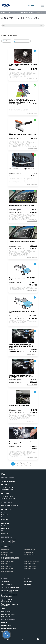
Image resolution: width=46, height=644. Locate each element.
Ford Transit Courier (7, 569)
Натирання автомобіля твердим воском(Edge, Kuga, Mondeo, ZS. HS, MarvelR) (21, 346)
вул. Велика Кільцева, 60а (10, 505)
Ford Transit (5, 564)
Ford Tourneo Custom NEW (32, 561)
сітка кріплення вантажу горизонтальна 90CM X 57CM (23, 65)
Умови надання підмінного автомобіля (10, 605)
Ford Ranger (5, 550)
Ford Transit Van (6, 566)
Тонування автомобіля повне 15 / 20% (22, 242)
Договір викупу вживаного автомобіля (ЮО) (9, 596)
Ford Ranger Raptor (30, 550)
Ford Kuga (4, 555)
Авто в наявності (7, 584)
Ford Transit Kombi (30, 564)
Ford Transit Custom (30, 569)
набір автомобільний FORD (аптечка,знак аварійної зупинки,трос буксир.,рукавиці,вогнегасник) (22, 101)
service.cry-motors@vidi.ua (8, 498)
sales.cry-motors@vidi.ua (8, 489)
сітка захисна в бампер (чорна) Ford (22, 169)
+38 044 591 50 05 (7, 496)
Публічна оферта (7, 612)
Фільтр (7, 41)
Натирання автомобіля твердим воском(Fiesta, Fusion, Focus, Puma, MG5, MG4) (21, 376)
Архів (3, 609)
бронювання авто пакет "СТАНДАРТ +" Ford (22, 312)
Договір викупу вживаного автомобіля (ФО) (9, 591)
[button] (31, 6)
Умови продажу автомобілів (10, 587)
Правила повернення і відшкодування (8, 615)
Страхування (28, 581)
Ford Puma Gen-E (30, 555)
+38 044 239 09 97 (7, 487)
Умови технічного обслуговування (7, 600)
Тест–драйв (5, 581)
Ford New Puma (29, 552)
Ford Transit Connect (7, 561)
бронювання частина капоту (19, 406)
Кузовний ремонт (7, 625)
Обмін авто (28, 584)
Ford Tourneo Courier (7, 571)
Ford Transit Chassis (30, 566)
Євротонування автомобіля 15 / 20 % (22, 205)
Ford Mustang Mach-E (8, 552)
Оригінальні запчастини (9, 628)
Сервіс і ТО (5, 622)
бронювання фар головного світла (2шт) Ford (21, 443)
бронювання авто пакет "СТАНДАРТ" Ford (22, 279)
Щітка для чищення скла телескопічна (23, 134)
